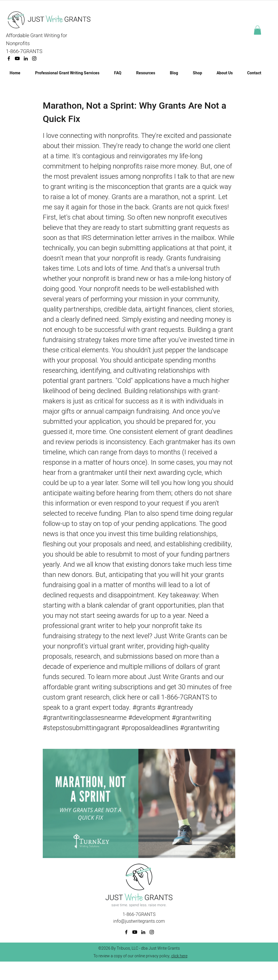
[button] (257, 30)
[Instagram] (34, 58)
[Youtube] (17, 58)
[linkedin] (26, 58)
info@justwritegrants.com (139, 921)
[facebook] (9, 58)
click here (179, 956)
